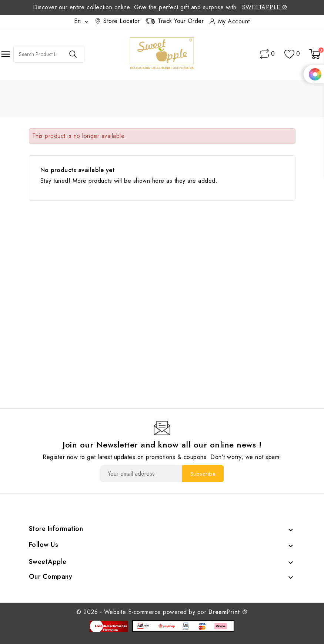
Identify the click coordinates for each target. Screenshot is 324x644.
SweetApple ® (265, 7)
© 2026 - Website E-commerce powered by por (162, 612)
